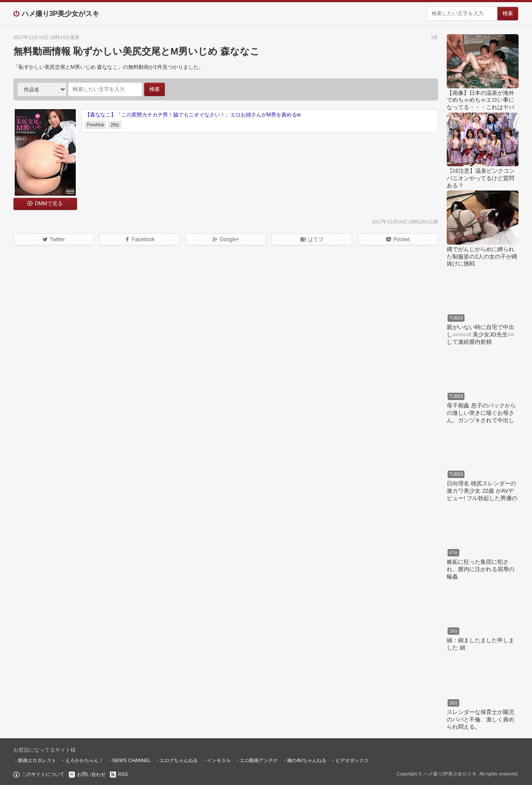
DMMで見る (49, 204)
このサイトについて (43, 774)
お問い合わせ (91, 774)
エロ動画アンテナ (259, 760)
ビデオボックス (352, 760)
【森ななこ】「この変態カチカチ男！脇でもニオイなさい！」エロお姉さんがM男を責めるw (193, 115)
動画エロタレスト (37, 760)
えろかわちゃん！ (84, 760)
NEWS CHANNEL (132, 760)
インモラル (219, 760)
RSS (123, 774)
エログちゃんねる (179, 760)
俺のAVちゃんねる (307, 760)
